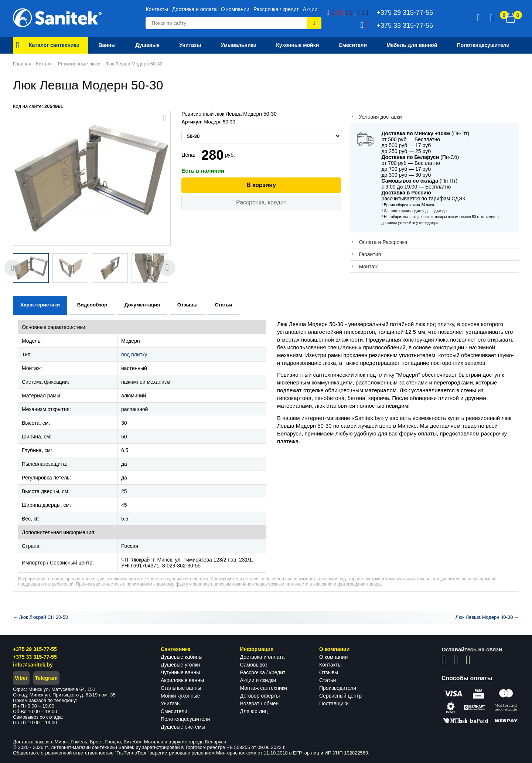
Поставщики (334, 703)
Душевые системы (183, 727)
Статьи (328, 680)
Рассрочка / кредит (276, 9)
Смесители (174, 711)
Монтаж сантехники (264, 688)
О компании (235, 9)
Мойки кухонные (180, 696)
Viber (21, 678)
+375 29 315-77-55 (35, 649)
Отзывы (329, 672)
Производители (338, 688)
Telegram (46, 678)
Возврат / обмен (260, 703)
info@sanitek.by (33, 665)
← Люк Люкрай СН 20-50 (40, 617)
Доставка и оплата (195, 9)
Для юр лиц (254, 711)
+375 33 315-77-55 (35, 657)
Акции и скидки (258, 680)
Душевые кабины (182, 657)
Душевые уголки (180, 665)
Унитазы (171, 703)
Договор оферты (260, 696)
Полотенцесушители (185, 719)
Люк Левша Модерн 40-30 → (487, 617)
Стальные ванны (181, 688)
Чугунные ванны (180, 672)
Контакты (157, 9)
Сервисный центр (340, 696)
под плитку (134, 355)
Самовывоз (254, 665)
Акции (310, 9)
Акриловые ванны (182, 680)
